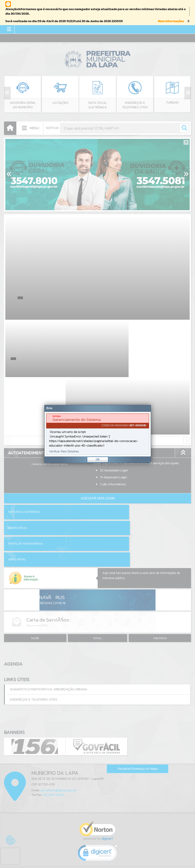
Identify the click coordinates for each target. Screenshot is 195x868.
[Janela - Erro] (98, 434)
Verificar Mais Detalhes (64, 451)
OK (98, 459)
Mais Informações (171, 21)
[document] (98, 434)
